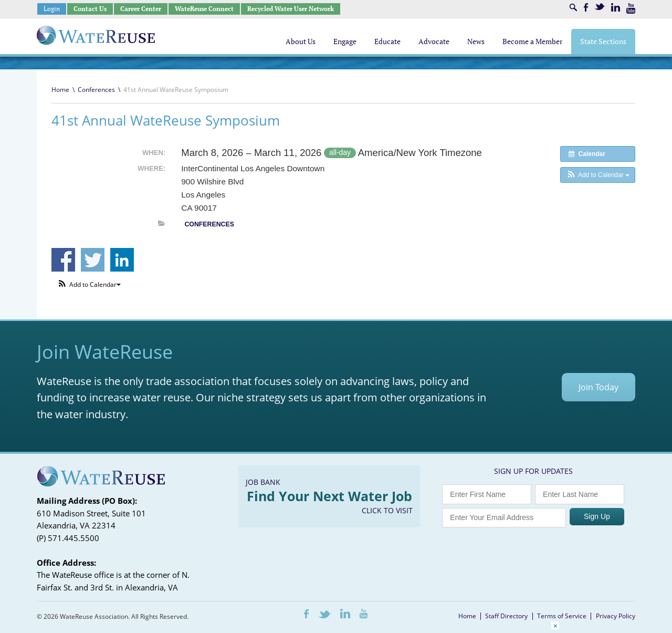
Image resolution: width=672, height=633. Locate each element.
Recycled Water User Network (291, 9)
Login (52, 9)
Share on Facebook (63, 260)
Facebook (586, 7)
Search (573, 7)
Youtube (631, 8)
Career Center (141, 9)
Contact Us (90, 9)
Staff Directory (506, 616)
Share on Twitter (93, 260)
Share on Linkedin (122, 260)
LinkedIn (616, 7)
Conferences (96, 90)
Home (60, 90)
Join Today (598, 387)
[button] (598, 175)
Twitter (600, 7)
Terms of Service (562, 616)
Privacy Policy (616, 616)
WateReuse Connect (204, 9)
